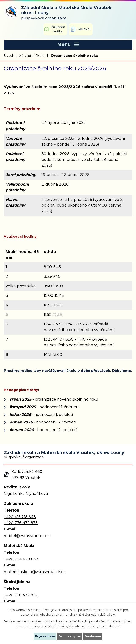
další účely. (108, 615)
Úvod (9, 56)
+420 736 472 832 (21, 595)
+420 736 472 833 (21, 523)
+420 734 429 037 (21, 559)
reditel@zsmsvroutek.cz (27, 536)
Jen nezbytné (70, 636)
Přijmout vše (45, 636)
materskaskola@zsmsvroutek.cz (35, 572)
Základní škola (32, 56)
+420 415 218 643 (20, 517)
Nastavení (93, 636)
